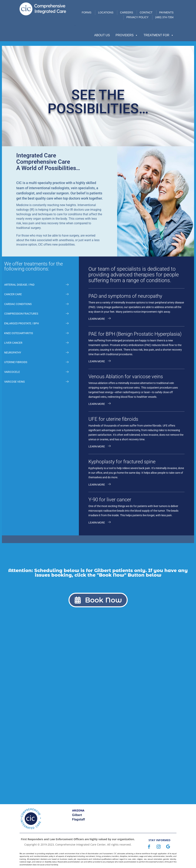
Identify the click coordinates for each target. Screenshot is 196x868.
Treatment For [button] (159, 35)
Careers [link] (127, 12)
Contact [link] (146, 12)
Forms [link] (87, 12)
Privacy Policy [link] (137, 17)
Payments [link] (166, 12)
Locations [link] (106, 12)
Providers (127, 35)
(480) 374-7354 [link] (164, 17)
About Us (102, 35)
